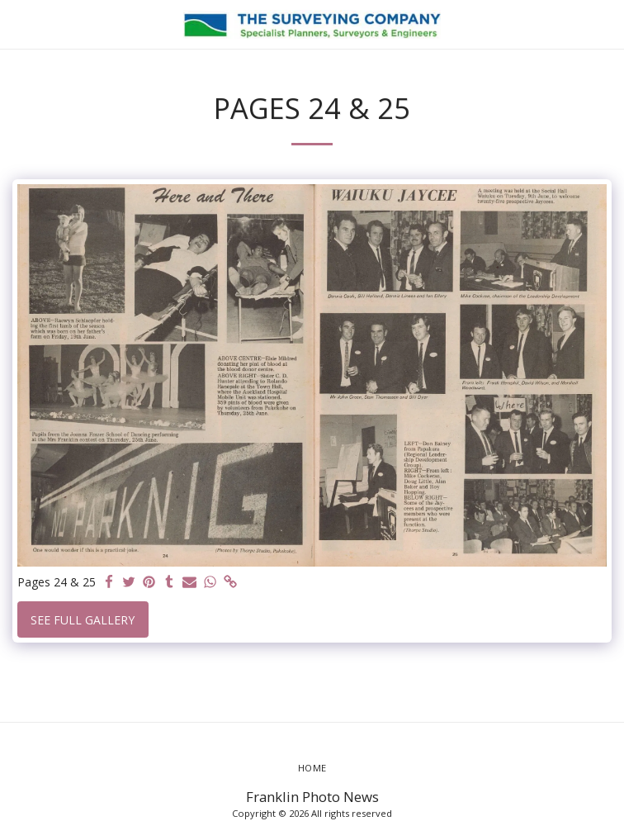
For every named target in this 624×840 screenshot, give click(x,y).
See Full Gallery (83, 620)
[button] (18, 24)
